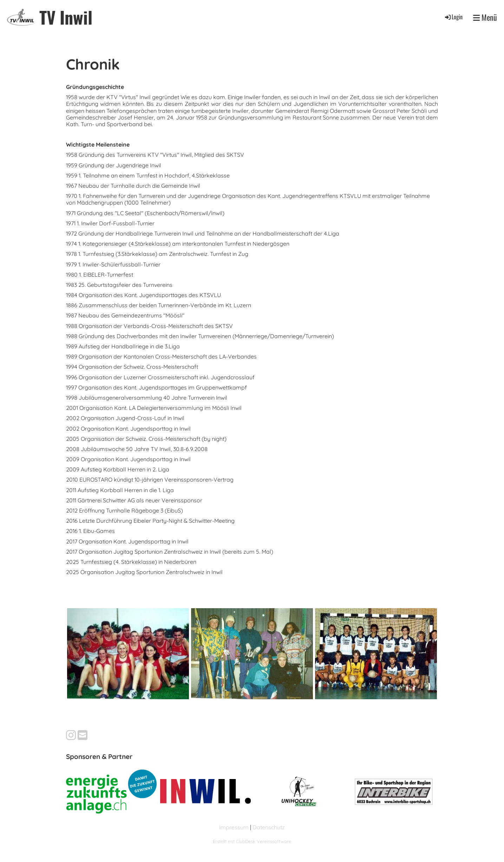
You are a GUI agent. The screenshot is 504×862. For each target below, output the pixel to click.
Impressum (234, 827)
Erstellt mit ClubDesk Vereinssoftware (252, 841)
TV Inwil (66, 17)
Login (453, 17)
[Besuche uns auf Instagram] (71, 735)
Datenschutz (269, 827)
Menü (485, 17)
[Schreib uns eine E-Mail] (83, 735)
